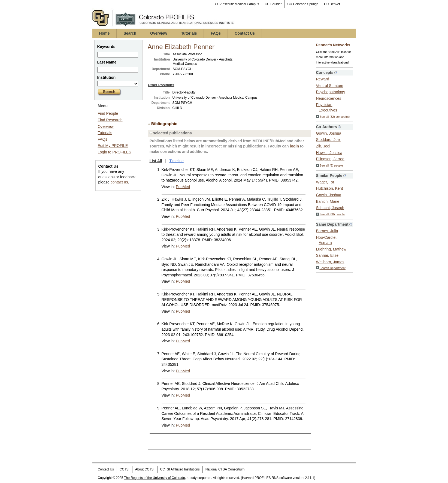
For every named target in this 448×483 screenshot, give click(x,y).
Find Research (110, 120)
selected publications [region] (171, 133)
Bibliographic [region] (163, 124)
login (294, 146)
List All (156, 161)
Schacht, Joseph (330, 208)
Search (130, 33)
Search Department (331, 268)
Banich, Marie (328, 201)
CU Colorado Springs (303, 4)
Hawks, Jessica (329, 153)
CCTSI (125, 469)
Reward (323, 79)
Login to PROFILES (115, 152)
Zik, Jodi (323, 146)
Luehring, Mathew (331, 249)
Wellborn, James (330, 262)
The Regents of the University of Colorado (154, 478)
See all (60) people (330, 214)
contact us (119, 182)
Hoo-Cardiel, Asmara (327, 240)
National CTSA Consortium (225, 469)
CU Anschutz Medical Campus (237, 4)
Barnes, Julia (327, 231)
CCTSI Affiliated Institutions (180, 469)
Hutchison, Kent (330, 188)
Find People (108, 113)
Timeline (176, 161)
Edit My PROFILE (113, 146)
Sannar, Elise (327, 255)
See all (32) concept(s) (333, 117)
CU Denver (332, 4)
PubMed (183, 187)
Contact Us (245, 33)
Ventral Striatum (330, 86)
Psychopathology (331, 92)
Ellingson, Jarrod (330, 159)
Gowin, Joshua (329, 133)
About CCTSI (145, 469)
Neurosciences (329, 98)
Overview (159, 33)
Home (105, 33)
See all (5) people (330, 165)
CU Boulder (273, 4)
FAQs (216, 33)
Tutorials (189, 33)
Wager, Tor (325, 182)
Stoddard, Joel (328, 140)
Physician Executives (327, 107)
